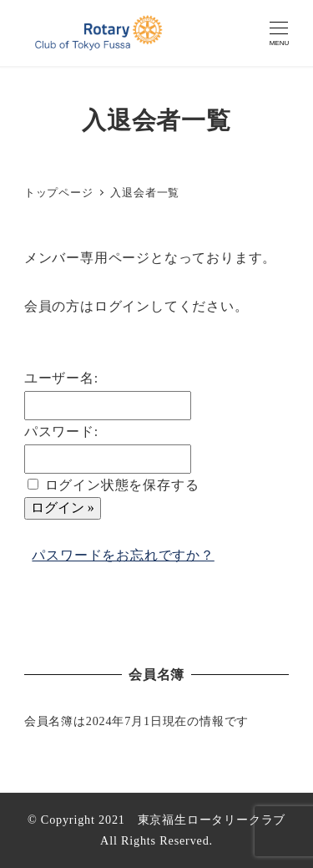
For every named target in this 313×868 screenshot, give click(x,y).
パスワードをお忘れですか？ (123, 555)
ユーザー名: (61, 378)
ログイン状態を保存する (122, 485)
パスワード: (61, 431)
